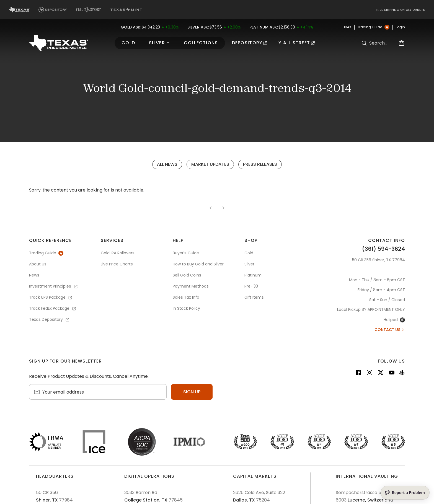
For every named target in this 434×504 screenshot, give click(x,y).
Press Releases (260, 164)
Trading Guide (373, 27)
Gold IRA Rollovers (118, 253)
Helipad (394, 320)
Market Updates (210, 164)
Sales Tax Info (186, 297)
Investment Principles (54, 286)
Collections (201, 43)
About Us (38, 264)
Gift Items (254, 297)
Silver (249, 264)
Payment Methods (191, 286)
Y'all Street (297, 43)
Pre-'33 (251, 286)
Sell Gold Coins (187, 275)
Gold (128, 43)
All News (167, 164)
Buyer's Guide (186, 253)
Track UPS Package (51, 297)
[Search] (364, 43)
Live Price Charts (117, 264)
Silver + (159, 43)
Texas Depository (50, 319)
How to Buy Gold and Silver (198, 264)
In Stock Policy (186, 308)
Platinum (253, 275)
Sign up (192, 392)
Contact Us (390, 330)
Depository (250, 43)
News (34, 275)
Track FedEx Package (53, 308)
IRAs (348, 27)
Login (400, 27)
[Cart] (402, 43)
